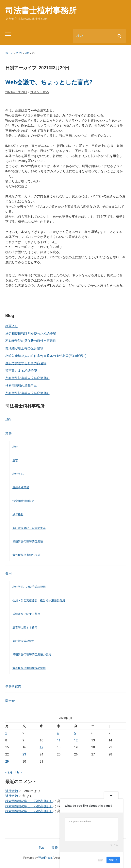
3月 (27, 53)
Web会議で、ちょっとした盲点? (49, 82)
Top (8, 419)
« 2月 (9, 772)
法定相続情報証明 (24, 501)
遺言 (15, 460)
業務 (8, 433)
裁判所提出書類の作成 (26, 555)
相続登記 (18, 474)
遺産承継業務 (21, 487)
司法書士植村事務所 (41, 11)
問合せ (10, 701)
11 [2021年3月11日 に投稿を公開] (59, 740)
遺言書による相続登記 (21, 371)
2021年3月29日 (16, 92)
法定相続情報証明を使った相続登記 (31, 334)
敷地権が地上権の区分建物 (24, 348)
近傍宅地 (12, 791)
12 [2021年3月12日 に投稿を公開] (76, 740)
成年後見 (18, 514)
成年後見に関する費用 (26, 614)
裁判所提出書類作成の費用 (29, 668)
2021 (19, 53)
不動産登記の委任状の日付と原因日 (31, 341)
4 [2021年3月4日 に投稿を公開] (58, 733)
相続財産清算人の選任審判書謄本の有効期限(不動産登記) (46, 356)
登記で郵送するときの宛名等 (26, 363)
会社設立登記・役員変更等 (29, 528)
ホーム (9, 53)
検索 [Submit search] (119, 36)
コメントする (40, 92)
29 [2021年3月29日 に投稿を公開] (7, 762)
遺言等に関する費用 (25, 628)
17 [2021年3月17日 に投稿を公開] (41, 747)
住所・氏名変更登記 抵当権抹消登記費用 (39, 600)
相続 (15, 447)
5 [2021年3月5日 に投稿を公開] (75, 733)
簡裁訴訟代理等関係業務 (28, 541)
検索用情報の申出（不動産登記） (29, 801)
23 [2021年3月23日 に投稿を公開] (24, 754)
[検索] (94, 36)
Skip (101, 860)
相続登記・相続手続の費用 (29, 587)
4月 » (18, 772)
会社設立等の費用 (24, 641)
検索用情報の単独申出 (21, 386)
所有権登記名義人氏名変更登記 (27, 378)
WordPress (45, 858)
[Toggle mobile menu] (8, 34)
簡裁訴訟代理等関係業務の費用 (32, 654)
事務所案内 (13, 686)
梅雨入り (12, 326)
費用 (8, 573)
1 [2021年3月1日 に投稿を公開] (6, 733)
